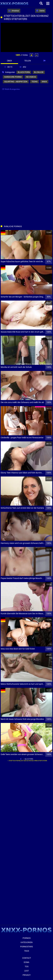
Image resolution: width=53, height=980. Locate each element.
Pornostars (26, 947)
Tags (27, 951)
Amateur (14, 11)
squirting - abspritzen (16, 82)
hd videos (31, 77)
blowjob (39, 72)
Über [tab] (9, 61)
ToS (27, 966)
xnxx (44, 82)
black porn (24, 72)
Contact (27, 958)
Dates (40, 11)
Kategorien (27, 942)
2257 (27, 971)
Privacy (27, 975)
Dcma (26, 962)
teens (34, 82)
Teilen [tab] (28, 61)
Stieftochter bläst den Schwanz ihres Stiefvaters (28, 761)
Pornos (27, 938)
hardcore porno (13, 77)
